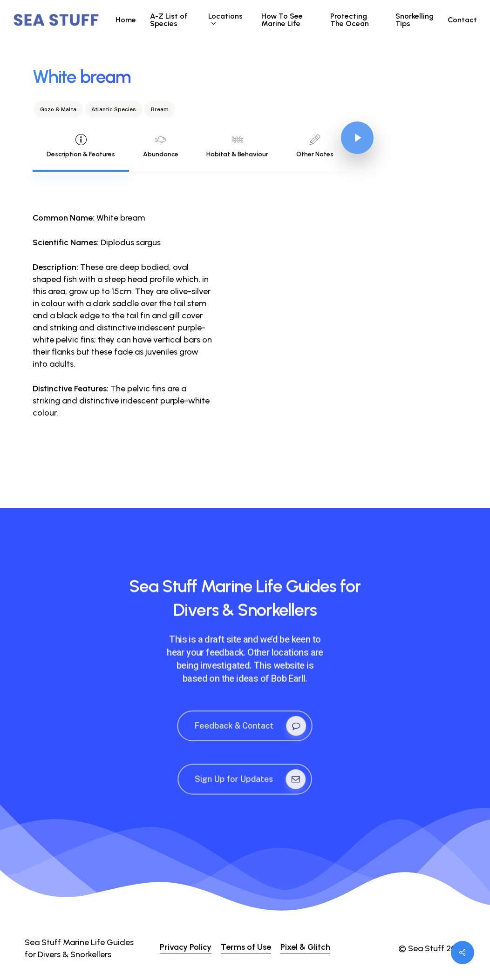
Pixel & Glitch (305, 947)
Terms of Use (246, 947)
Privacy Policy (186, 947)
